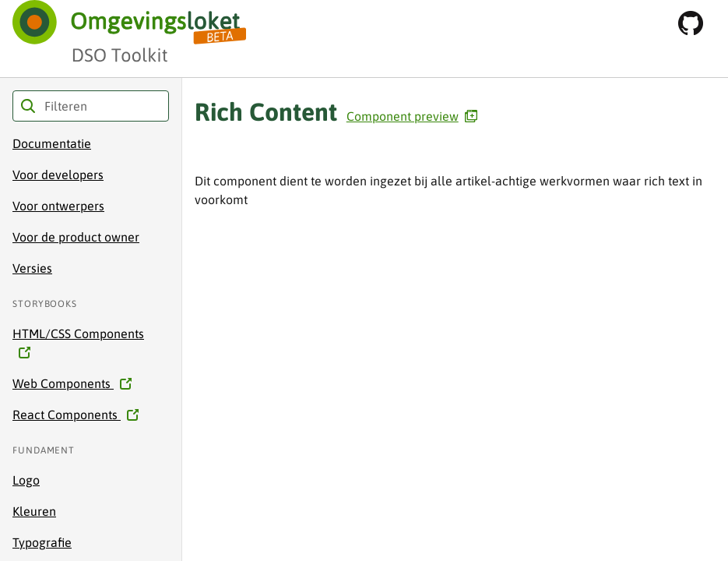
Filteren (28, 106)
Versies (32, 268)
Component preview (412, 116)
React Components (71, 415)
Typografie (42, 542)
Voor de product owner (76, 237)
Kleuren (34, 511)
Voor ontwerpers (58, 206)
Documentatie (52, 143)
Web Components (67, 383)
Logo (26, 480)
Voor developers (58, 175)
